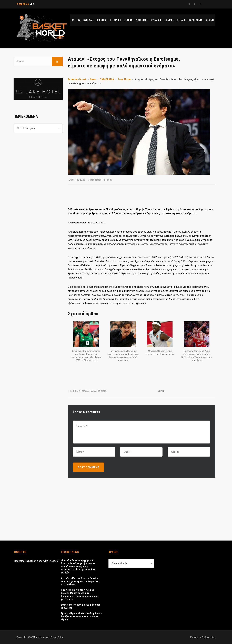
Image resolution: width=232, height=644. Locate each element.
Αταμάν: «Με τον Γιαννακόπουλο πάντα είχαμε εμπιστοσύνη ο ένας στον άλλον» (80, 581)
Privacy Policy (57, 637)
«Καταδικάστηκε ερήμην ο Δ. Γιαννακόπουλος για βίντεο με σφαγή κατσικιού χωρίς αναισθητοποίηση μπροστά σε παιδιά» (78, 567)
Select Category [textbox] (26, 128)
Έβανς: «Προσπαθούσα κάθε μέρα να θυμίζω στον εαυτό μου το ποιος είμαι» (82, 616)
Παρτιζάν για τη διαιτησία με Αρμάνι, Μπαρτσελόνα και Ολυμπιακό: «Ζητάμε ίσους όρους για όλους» (80, 595)
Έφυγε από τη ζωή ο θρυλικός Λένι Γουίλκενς (80, 606)
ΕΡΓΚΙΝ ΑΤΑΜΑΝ (79, 391)
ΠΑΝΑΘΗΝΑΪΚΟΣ (98, 391)
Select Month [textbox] (119, 563)
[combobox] (38, 128)
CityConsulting (208, 637)
